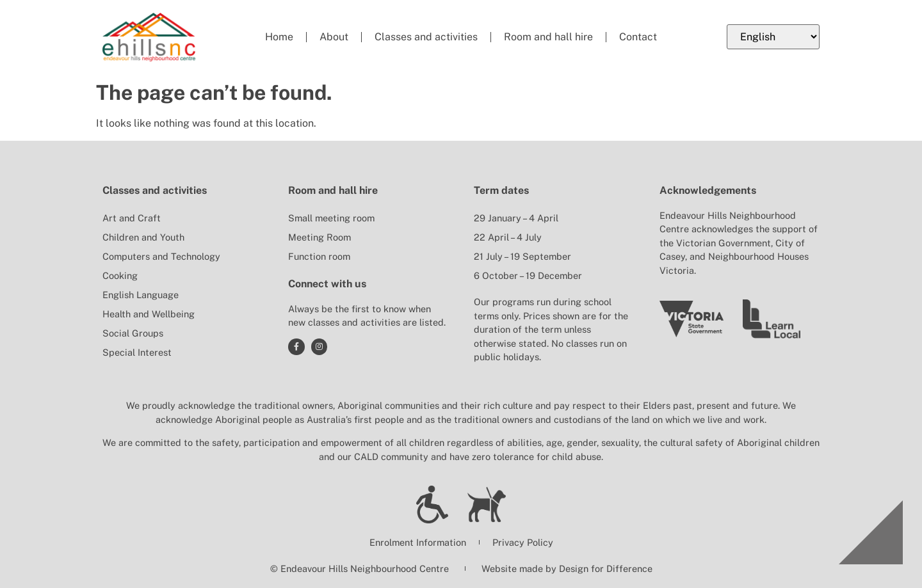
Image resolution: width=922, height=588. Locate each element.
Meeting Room (319, 237)
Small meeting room (331, 218)
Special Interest (137, 352)
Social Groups (133, 333)
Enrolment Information (418, 542)
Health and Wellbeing (149, 314)
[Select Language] (773, 37)
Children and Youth (143, 237)
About (334, 37)
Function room (319, 256)
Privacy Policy (523, 542)
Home (279, 37)
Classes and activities (426, 37)
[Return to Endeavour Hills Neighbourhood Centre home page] (149, 37)
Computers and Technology (161, 256)
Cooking (120, 275)
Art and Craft (132, 218)
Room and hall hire (548, 37)
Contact (638, 37)
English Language (141, 295)
